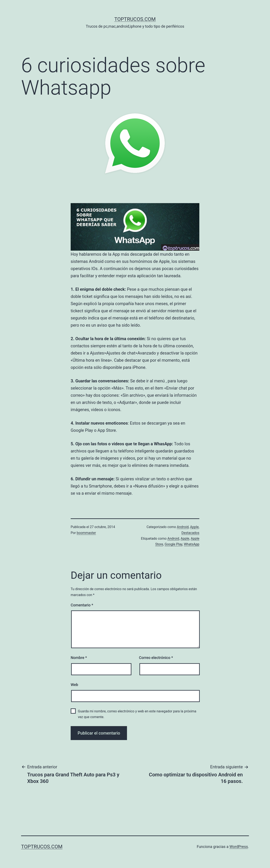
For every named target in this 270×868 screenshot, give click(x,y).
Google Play (173, 544)
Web (74, 685)
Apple (194, 527)
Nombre (79, 658)
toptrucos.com (135, 19)
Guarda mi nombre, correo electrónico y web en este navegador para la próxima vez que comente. (137, 714)
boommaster (86, 533)
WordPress (239, 847)
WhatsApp (192, 544)
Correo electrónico (156, 658)
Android (183, 527)
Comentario (82, 605)
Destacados (190, 533)
